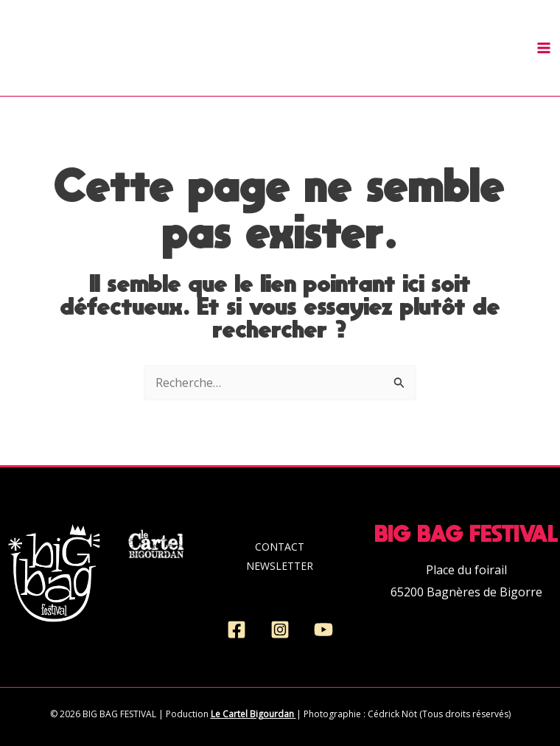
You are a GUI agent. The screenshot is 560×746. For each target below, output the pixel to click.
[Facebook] (237, 630)
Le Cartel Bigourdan (252, 714)
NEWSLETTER (280, 566)
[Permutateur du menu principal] (544, 48)
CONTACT (280, 547)
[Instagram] (280, 630)
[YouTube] (323, 630)
